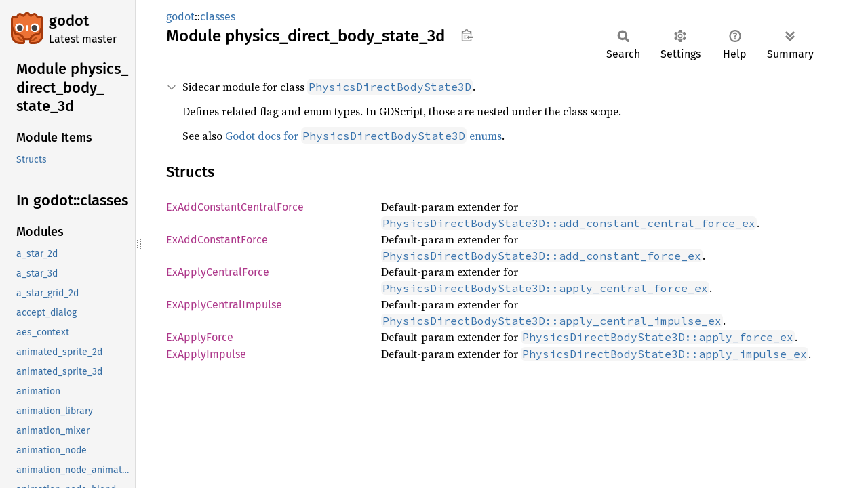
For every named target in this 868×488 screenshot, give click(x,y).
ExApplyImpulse (206, 354)
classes (218, 17)
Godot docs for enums (363, 136)
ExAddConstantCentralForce (235, 207)
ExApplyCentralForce (218, 272)
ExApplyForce (200, 337)
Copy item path (467, 35)
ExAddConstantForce (217, 240)
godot (69, 21)
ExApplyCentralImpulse (224, 305)
